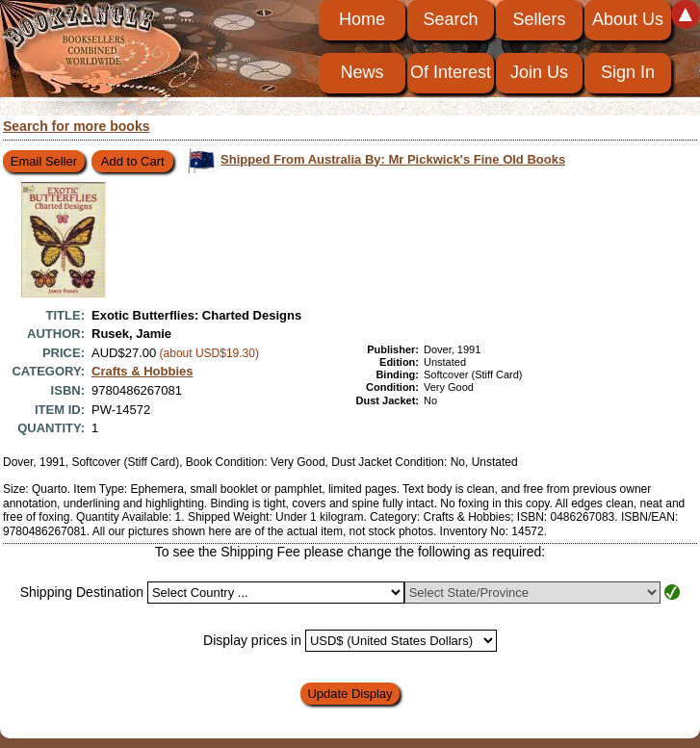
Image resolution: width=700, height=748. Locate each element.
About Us (628, 19)
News (362, 72)
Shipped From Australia (393, 159)
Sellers (539, 19)
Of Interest (451, 72)
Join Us (539, 72)
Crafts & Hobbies (142, 371)
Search (450, 19)
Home (362, 19)
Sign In (628, 72)
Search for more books (77, 126)
